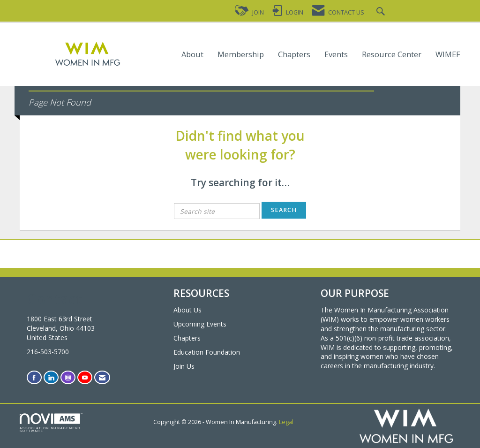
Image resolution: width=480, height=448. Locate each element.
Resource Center (392, 55)
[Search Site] (382, 12)
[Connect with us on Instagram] (68, 377)
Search (284, 210)
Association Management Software (51, 423)
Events (336, 55)
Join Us (184, 366)
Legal (286, 422)
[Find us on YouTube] (85, 377)
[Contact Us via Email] (102, 377)
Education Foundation (207, 352)
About (192, 55)
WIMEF (448, 55)
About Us (187, 310)
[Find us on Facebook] (34, 377)
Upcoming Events (200, 324)
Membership (241, 55)
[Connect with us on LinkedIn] (51, 377)
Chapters (294, 55)
